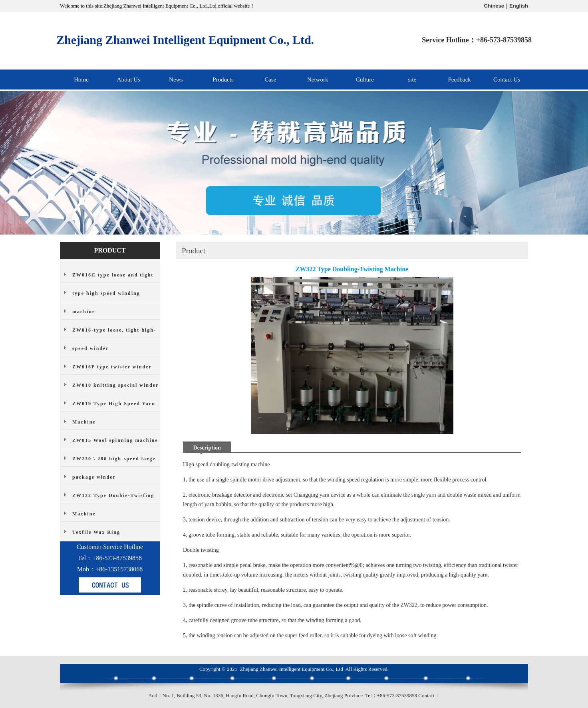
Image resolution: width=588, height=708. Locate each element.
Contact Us (507, 80)
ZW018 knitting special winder (115, 385)
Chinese (494, 6)
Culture (365, 80)
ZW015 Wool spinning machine (115, 440)
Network (318, 80)
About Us (129, 80)
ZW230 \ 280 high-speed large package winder (114, 468)
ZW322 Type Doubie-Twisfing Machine (113, 505)
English (519, 6)
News (176, 80)
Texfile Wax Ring (96, 532)
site (412, 80)
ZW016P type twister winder (112, 367)
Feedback (459, 80)
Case (270, 80)
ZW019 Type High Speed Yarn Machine (114, 413)
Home (81, 80)
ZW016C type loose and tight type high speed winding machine (113, 293)
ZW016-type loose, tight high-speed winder (114, 339)
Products (223, 80)
